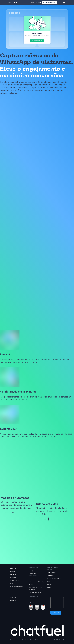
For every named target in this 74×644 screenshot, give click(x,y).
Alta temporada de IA (35, 592)
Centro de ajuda (52, 572)
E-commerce (32, 574)
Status (49, 587)
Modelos (31, 585)
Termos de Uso (15, 640)
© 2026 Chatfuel (59, 640)
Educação (31, 571)
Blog (48, 581)
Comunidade (51, 575)
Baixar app (56, 613)
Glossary (49, 584)
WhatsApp (13, 572)
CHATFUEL (14, 568)
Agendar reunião (36, 2)
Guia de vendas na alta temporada (35, 589)
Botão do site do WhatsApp (36, 582)
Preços (12, 583)
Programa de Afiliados (17, 586)
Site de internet (15, 581)
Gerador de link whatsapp (36, 579)
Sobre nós (13, 598)
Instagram (13, 578)
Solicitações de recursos (54, 578)
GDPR (37, 640)
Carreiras (13, 600)
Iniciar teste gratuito (50, 2)
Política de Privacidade (27, 640)
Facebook (13, 575)
